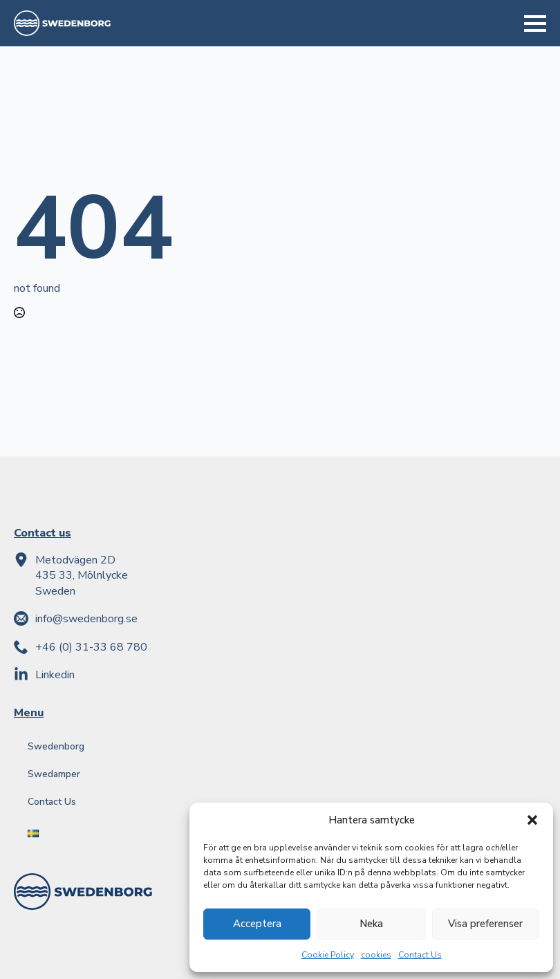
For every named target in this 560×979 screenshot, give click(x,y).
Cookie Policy (328, 955)
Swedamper (54, 774)
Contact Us (420, 955)
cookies (376, 955)
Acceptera (257, 924)
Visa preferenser (485, 924)
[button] (532, 820)
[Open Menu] (535, 24)
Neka (371, 924)
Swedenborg (56, 746)
